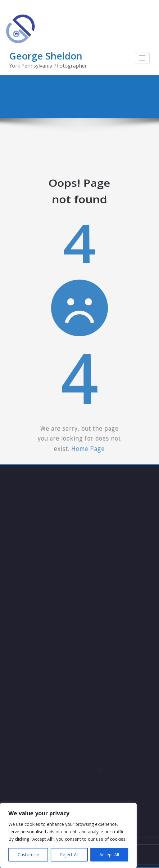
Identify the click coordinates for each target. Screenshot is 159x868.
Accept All (109, 855)
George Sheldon (46, 56)
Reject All (69, 855)
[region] (68, 835)
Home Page (86, 411)
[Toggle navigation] (142, 58)
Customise (28, 855)
